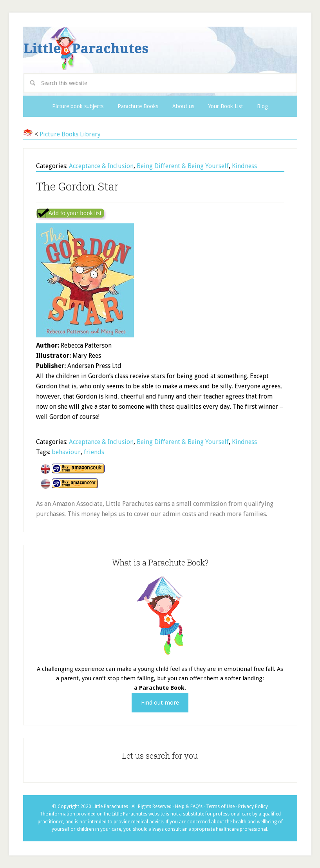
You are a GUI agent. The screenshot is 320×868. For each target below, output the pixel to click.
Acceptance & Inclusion (101, 166)
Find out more (160, 703)
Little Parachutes (160, 49)
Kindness (244, 166)
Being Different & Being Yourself (183, 166)
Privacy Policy (253, 806)
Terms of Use (220, 806)
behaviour (66, 452)
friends (94, 452)
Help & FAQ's (189, 806)
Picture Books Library (70, 134)
